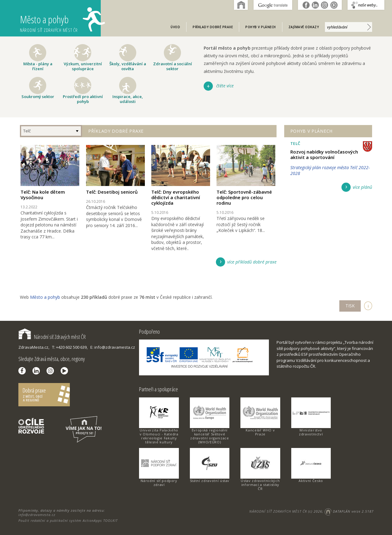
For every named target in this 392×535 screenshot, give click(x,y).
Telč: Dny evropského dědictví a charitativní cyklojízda (176, 197)
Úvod (175, 27)
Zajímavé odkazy (304, 27)
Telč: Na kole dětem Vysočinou (43, 195)
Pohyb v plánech (261, 27)
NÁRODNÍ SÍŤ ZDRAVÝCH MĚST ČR (278, 511)
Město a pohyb (60, 20)
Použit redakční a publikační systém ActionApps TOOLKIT (68, 520)
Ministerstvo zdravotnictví (311, 432)
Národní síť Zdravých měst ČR (52, 337)
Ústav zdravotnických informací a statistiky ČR (260, 485)
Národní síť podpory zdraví (159, 483)
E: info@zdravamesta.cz (113, 347)
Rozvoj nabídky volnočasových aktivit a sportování (324, 154)
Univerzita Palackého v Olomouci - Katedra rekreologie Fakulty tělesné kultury (159, 436)
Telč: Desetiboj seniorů (112, 192)
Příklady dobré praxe (213, 27)
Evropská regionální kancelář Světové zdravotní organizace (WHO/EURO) (209, 436)
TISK (350, 306)
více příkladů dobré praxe (252, 262)
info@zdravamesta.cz (37, 515)
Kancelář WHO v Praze (260, 432)
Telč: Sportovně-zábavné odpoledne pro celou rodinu (244, 197)
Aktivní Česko (311, 481)
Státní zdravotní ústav (210, 481)
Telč (27, 131)
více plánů (362, 187)
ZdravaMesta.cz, (34, 347)
